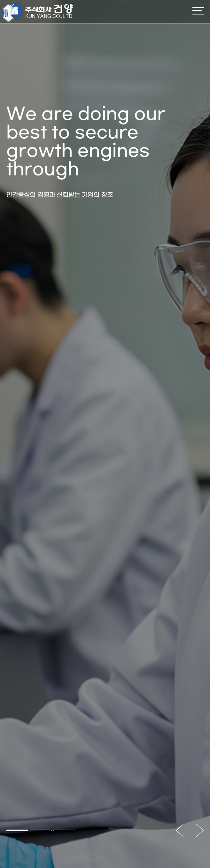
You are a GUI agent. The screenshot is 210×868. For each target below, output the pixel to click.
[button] (17, 830)
